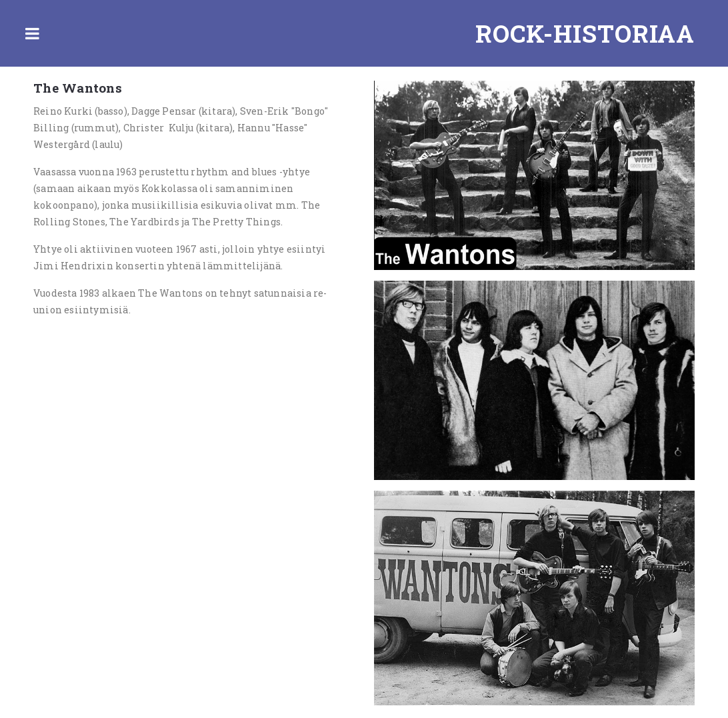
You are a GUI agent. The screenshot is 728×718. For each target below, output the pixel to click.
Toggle (32, 33)
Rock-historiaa (585, 33)
